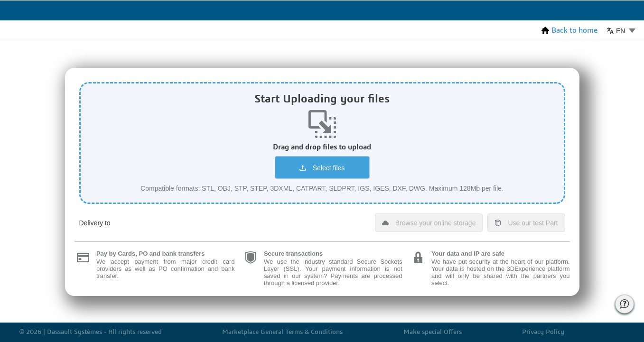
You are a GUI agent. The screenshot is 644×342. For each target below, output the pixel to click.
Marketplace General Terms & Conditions (282, 332)
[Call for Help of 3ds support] (625, 304)
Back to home (569, 31)
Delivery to (95, 223)
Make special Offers (433, 332)
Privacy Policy (543, 332)
